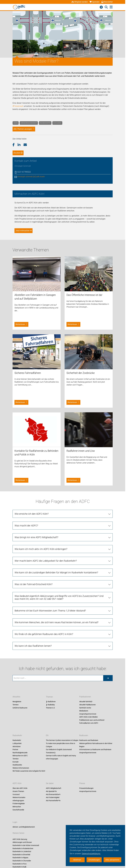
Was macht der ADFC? (26, 590)
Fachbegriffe (45, 123)
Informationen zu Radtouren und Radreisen (95, 814)
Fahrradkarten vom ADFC (89, 787)
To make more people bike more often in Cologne (61, 809)
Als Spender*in (51, 855)
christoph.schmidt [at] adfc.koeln (31, 177)
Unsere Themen (18, 855)
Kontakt (16, 826)
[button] (15, 145)
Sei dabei (50, 847)
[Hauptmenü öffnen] (111, 7)
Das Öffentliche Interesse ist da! (84, 359)
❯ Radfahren (51, 766)
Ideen (16, 123)
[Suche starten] (108, 742)
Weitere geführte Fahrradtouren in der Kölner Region (96, 809)
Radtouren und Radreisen (89, 804)
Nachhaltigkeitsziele (20, 817)
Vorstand (16, 859)
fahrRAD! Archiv (85, 772)
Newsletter (107, 2)
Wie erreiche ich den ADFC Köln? (32, 578)
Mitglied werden (80, 2)
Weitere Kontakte (19, 862)
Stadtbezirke (17, 829)
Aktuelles (16, 761)
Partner (15, 814)
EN (47, 800)
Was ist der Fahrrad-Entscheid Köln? (34, 648)
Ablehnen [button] (77, 860)
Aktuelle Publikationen (87, 769)
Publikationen (85, 761)
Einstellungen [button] (94, 860)
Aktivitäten (17, 811)
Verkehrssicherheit (29, 123)
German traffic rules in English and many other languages (61, 821)
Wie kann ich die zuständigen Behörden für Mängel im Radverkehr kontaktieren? (56, 637)
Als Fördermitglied (53, 862)
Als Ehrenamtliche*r (53, 859)
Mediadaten (84, 775)
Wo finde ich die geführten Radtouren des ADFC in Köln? (44, 698)
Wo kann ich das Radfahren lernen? (33, 710)
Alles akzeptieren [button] (112, 860)
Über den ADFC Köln (20, 852)
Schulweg (57, 123)
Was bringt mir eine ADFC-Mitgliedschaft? (36, 601)
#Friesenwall (18, 106)
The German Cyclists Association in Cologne (62, 804)
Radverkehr (17, 800)
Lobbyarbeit (17, 807)
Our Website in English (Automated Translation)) (59, 815)
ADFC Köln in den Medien (88, 781)
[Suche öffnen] (106, 7)
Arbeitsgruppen (18, 865)
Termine (15, 769)
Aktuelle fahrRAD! (86, 766)
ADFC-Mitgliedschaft (54, 852)
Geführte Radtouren (20, 772)
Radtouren (84, 800)
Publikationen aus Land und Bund (92, 784)
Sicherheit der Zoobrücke (81, 437)
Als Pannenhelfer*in (53, 865)
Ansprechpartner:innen (88, 778)
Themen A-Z (50, 772)
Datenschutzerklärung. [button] (91, 854)
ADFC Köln (17, 847)
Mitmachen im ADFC (20, 820)
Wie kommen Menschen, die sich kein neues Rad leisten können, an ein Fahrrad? (57, 686)
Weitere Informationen (21, 832)
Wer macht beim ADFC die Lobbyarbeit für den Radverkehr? (46, 625)
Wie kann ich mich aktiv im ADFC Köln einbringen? (41, 613)
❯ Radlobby (50, 769)
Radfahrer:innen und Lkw (81, 515)
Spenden (95, 2)
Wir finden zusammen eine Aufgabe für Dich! (29, 835)
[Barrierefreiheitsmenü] (101, 7)
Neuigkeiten (17, 766)
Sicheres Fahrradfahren (28, 437)
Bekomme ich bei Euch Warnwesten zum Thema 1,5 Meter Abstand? (50, 675)
